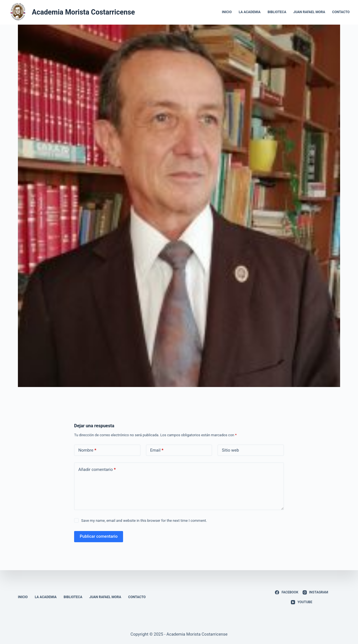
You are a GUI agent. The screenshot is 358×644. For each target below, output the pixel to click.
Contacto (341, 12)
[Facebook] (287, 593)
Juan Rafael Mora (309, 12)
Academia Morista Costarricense (83, 12)
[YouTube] (302, 602)
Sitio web (230, 450)
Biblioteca (277, 12)
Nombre (87, 450)
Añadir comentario (97, 470)
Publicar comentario (99, 536)
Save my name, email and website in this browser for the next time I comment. (144, 521)
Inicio (227, 12)
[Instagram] (315, 593)
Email (157, 450)
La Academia (249, 12)
